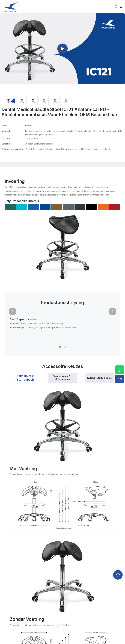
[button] (12, 311)
